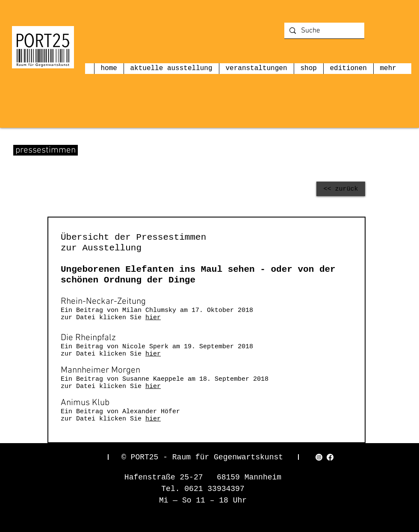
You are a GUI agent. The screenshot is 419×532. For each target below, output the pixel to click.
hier (153, 318)
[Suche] (324, 31)
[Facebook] (330, 457)
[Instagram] (319, 457)
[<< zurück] (341, 189)
